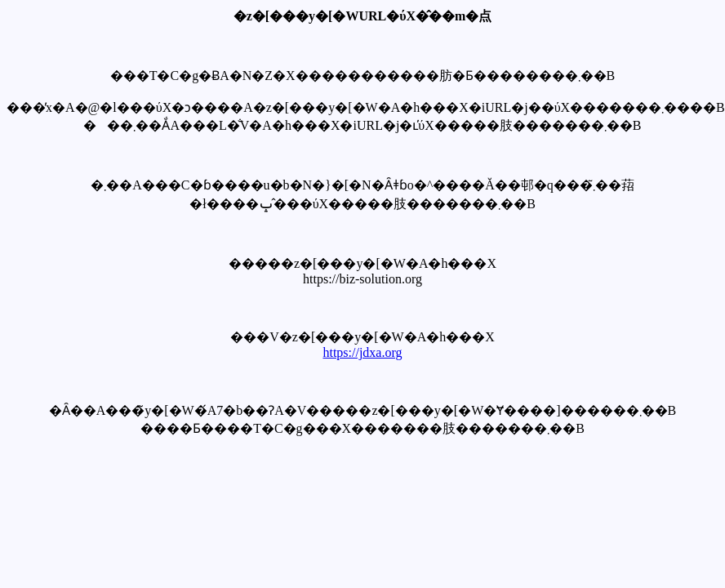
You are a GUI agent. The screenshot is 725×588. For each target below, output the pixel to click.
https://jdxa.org (362, 352)
